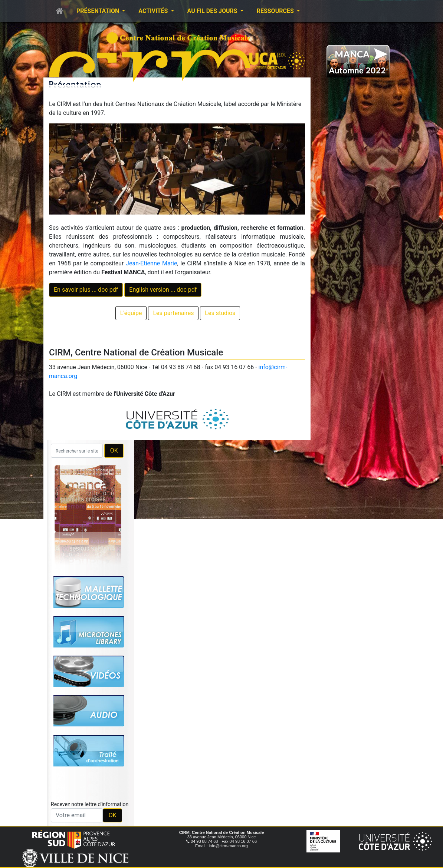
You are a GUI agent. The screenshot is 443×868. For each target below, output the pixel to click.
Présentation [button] (99, 11)
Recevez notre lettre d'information (90, 804)
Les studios (220, 313)
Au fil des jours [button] (213, 11)
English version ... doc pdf (163, 290)
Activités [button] (154, 11)
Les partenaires (173, 313)
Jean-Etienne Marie (151, 263)
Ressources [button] (276, 11)
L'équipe (131, 313)
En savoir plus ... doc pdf (86, 290)
